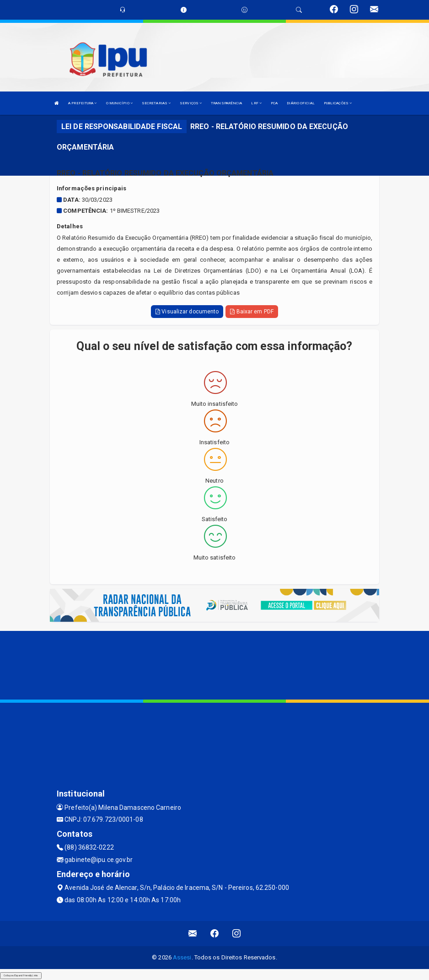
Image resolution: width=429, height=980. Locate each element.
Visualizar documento (187, 312)
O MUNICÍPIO (119, 103)
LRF (256, 103)
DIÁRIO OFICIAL (300, 103)
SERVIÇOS (191, 103)
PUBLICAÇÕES (338, 103)
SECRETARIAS (156, 103)
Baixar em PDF (252, 312)
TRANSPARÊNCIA (226, 103)
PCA (274, 103)
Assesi (182, 957)
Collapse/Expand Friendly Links (21, 975)
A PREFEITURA (82, 103)
